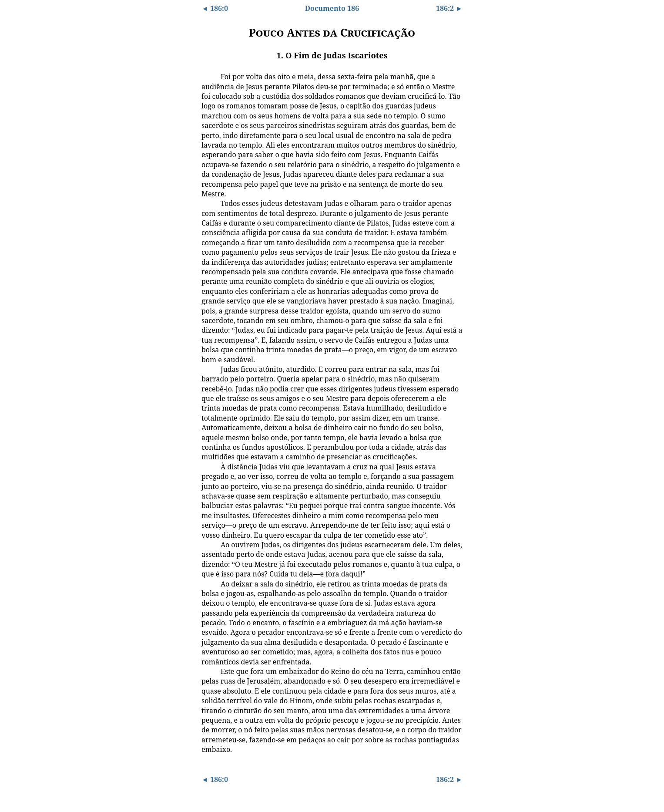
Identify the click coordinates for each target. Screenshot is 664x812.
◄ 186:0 (215, 8)
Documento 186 (332, 8)
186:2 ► (449, 8)
